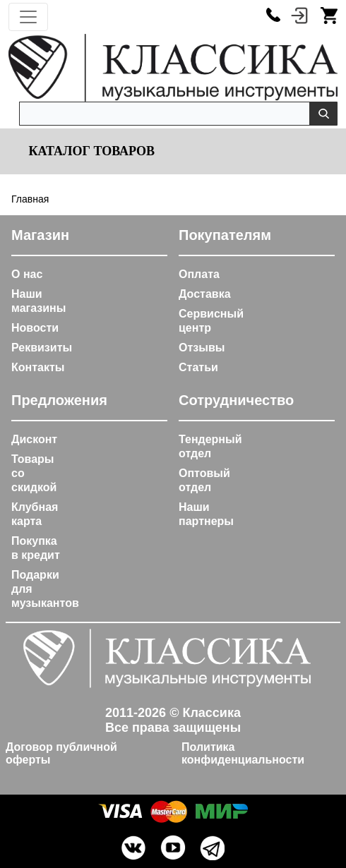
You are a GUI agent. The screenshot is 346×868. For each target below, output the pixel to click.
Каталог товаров (90, 151)
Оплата (199, 274)
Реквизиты (42, 348)
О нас (27, 274)
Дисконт (34, 439)
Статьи (198, 367)
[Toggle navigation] (28, 17)
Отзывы (202, 348)
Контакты (38, 367)
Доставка (205, 294)
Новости (35, 328)
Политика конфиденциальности (243, 753)
